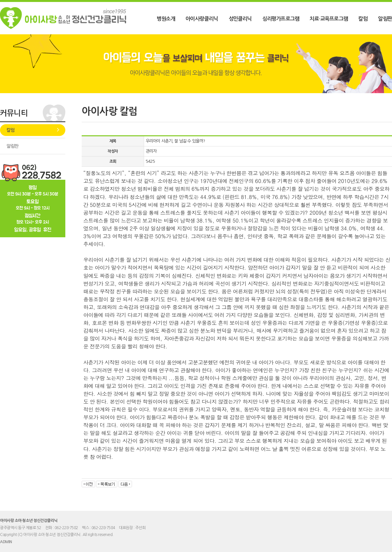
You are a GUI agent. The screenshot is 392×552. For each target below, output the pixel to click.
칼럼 (363, 19)
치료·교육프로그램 (329, 19)
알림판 (385, 19)
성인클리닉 (240, 19)
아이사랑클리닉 (202, 19)
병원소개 (166, 19)
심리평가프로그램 (281, 19)
